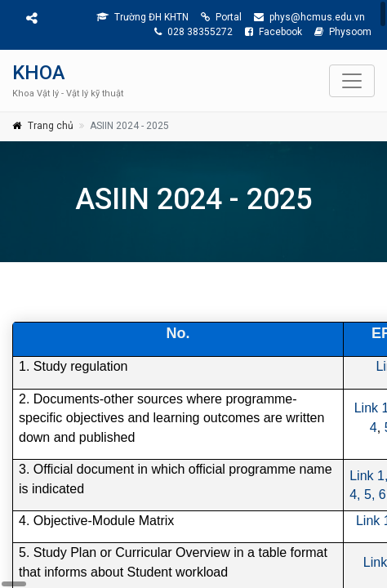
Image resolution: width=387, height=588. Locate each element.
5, (369, 494)
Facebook (274, 32)
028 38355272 (193, 32)
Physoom (343, 32)
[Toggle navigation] (352, 81)
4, (355, 494)
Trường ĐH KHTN (142, 17)
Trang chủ (51, 126)
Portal (221, 17)
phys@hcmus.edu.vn (309, 17)
